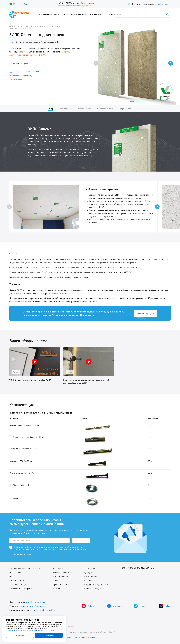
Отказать (20, 635)
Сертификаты (19, 80)
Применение (65, 109)
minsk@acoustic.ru (36, 602)
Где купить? (114, 15)
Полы (12, 577)
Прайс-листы (90, 577)
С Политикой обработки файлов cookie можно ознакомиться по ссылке (30, 630)
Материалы (58, 569)
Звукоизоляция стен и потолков (25, 569)
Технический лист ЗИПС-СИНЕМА (27, 72)
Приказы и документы (95, 589)
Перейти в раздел (145, 313)
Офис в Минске (88, 3)
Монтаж (57, 589)
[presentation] (96, 63)
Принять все (49, 635)
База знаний (90, 581)
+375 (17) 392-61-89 (69, 3)
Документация (126, 109)
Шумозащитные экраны (21, 589)
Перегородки (15, 573)
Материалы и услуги (50, 15)
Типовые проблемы (62, 573)
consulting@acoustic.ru (44, 611)
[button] (132, 102)
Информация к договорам (96, 585)
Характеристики (84, 109)
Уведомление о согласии (22, 555)
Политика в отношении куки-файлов (82, 638)
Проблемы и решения (76, 15)
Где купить (89, 573)
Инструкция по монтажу (23, 76)
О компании (90, 569)
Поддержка (97, 15)
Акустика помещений (20, 585)
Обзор (51, 109)
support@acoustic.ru (37, 606)
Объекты (57, 581)
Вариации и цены (21, 64)
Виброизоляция (17, 581)
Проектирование (61, 585)
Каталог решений (61, 577)
